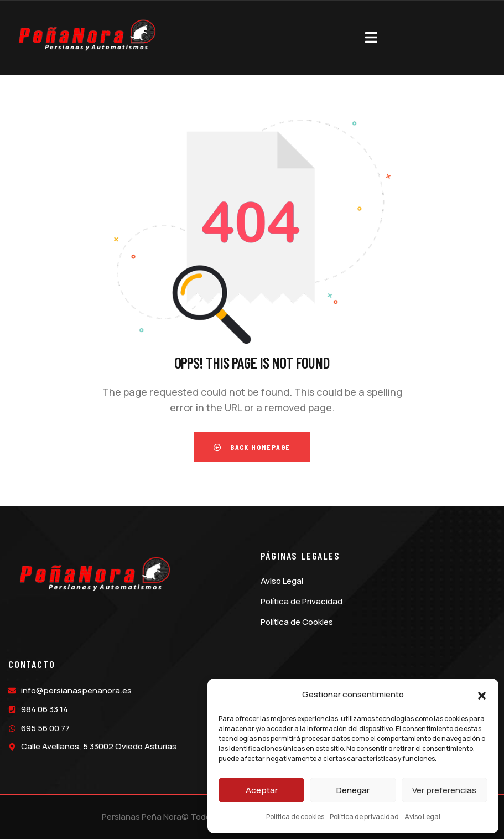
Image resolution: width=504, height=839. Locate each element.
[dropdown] (371, 35)
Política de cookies (295, 817)
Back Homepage (252, 447)
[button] (482, 695)
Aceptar (262, 790)
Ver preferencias (444, 790)
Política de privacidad (364, 817)
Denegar (353, 790)
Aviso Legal (422, 817)
